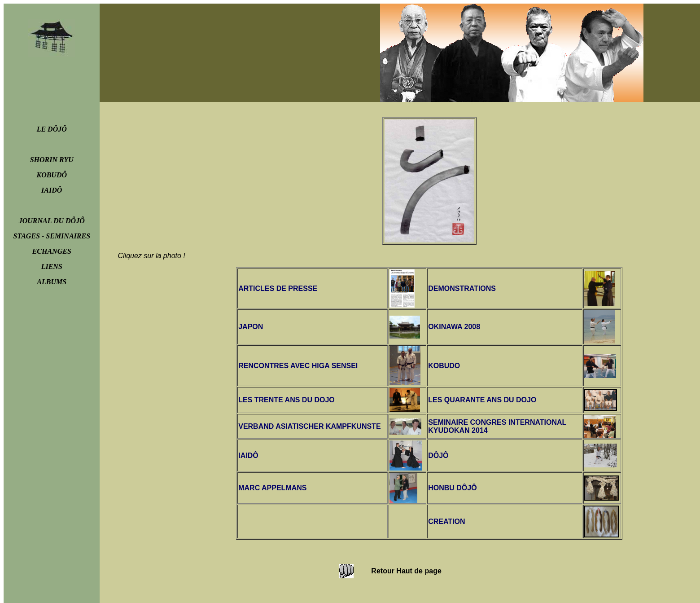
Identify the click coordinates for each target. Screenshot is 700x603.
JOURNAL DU (52, 221)
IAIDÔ (52, 190)
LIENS (52, 266)
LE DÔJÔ (52, 129)
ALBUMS (52, 282)
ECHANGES (52, 251)
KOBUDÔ (52, 175)
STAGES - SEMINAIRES (52, 236)
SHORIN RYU (52, 160)
